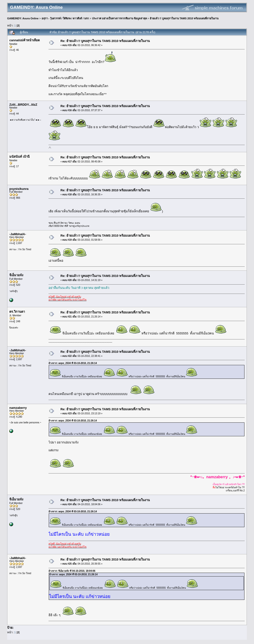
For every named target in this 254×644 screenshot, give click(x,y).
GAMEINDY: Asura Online (23, 18)
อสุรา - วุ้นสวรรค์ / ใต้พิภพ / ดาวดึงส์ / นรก (65, 18)
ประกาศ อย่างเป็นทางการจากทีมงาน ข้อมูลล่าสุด (119, 18)
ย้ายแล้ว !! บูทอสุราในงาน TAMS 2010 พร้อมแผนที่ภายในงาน (184, 18)
